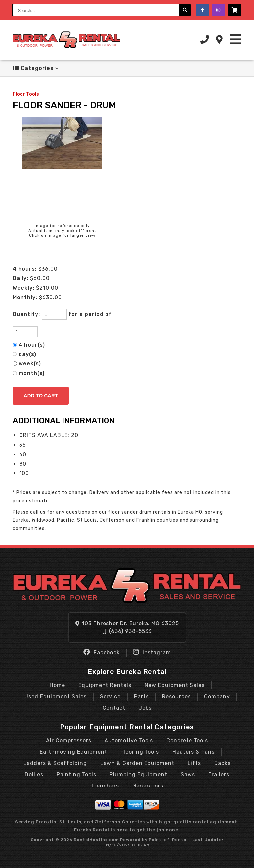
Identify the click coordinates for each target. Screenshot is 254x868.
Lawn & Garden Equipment (137, 763)
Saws (188, 774)
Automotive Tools (129, 741)
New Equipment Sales (175, 685)
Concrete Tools (187, 741)
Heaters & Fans (193, 752)
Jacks (222, 763)
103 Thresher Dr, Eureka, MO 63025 (127, 623)
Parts (141, 697)
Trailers (219, 774)
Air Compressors (69, 741)
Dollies (34, 774)
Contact (114, 708)
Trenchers (105, 786)
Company (217, 697)
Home (57, 685)
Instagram (152, 652)
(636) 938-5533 (127, 631)
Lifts (194, 763)
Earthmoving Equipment (73, 752)
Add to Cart (41, 395)
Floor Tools (26, 94)
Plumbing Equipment (138, 774)
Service (110, 697)
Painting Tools (76, 774)
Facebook (102, 652)
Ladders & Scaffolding (55, 763)
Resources (176, 697)
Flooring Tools (140, 752)
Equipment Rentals (105, 685)
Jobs (145, 708)
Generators (148, 786)
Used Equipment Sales (56, 697)
